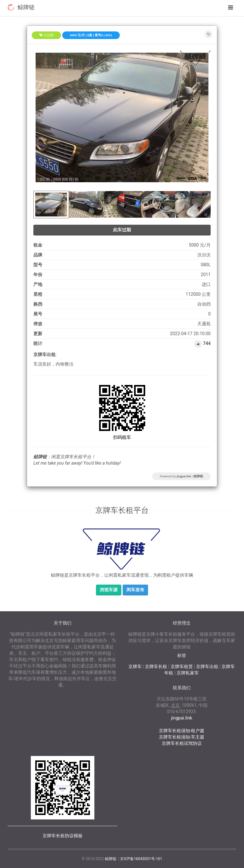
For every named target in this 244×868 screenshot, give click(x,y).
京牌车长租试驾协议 (182, 743)
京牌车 (135, 666)
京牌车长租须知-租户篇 (182, 731)
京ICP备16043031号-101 (141, 859)
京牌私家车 (188, 673)
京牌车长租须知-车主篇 (182, 737)
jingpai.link (184, 476)
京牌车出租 (207, 666)
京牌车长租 (156, 666)
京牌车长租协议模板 (63, 836)
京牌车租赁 (182, 666)
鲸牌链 (26, 7)
